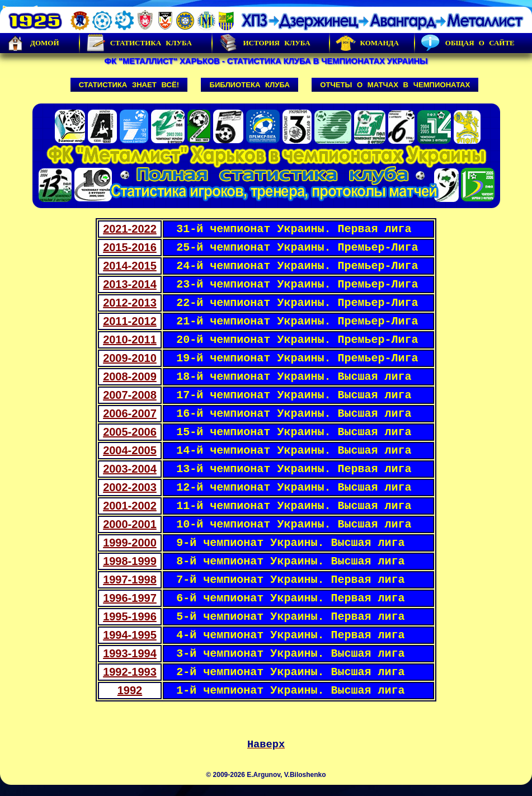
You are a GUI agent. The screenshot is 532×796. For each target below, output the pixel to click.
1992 (130, 690)
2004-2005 (130, 450)
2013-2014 (130, 284)
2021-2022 (130, 229)
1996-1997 (130, 598)
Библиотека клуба (249, 85)
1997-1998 (130, 580)
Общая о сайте (468, 43)
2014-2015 (130, 266)
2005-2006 (130, 432)
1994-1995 (130, 635)
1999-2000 (130, 543)
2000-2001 (130, 524)
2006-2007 (130, 413)
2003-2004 (130, 469)
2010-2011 (130, 340)
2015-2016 (130, 247)
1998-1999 (130, 561)
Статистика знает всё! (129, 85)
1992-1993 (130, 672)
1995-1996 (130, 616)
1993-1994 (130, 653)
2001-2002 (130, 506)
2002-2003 (130, 487)
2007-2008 (130, 395)
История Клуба (264, 43)
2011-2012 (130, 321)
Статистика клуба (139, 43)
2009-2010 (130, 358)
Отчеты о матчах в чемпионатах (395, 85)
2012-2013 (130, 303)
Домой (32, 43)
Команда (367, 43)
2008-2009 (130, 376)
